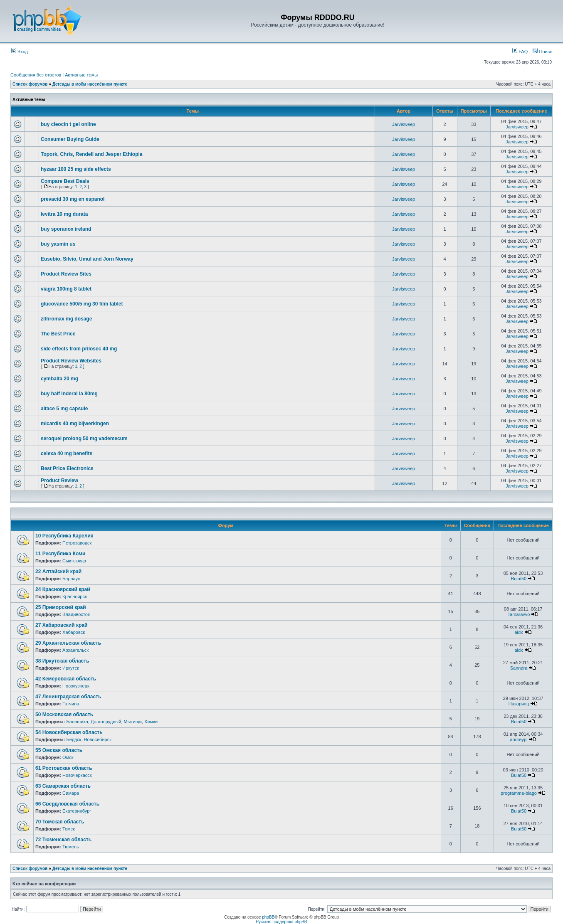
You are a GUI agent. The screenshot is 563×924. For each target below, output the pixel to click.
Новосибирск (98, 739)
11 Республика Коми (60, 554)
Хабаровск (74, 632)
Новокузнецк (76, 686)
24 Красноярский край (63, 589)
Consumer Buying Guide (70, 139)
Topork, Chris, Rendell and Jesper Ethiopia (92, 154)
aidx (519, 632)
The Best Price (58, 334)
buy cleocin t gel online (68, 124)
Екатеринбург (77, 811)
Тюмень (71, 847)
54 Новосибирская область (69, 732)
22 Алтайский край (58, 572)
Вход (20, 52)
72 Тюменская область (63, 840)
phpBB (268, 917)
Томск (69, 829)
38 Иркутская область (62, 661)
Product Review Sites (66, 274)
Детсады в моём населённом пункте (90, 84)
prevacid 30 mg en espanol (73, 199)
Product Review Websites (71, 361)
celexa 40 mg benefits (67, 453)
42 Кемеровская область (66, 679)
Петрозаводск (77, 543)
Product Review (59, 480)
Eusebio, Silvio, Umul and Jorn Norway (87, 259)
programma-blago (519, 793)
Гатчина (71, 704)
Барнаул (71, 579)
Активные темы (81, 75)
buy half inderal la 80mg (69, 394)
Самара (71, 793)
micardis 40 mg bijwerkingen (75, 424)
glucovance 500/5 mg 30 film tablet (82, 304)
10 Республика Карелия (64, 536)
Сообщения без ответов (36, 75)
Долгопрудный (106, 722)
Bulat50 (519, 579)
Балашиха (77, 722)
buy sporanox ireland (66, 229)
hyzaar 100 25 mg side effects (76, 169)
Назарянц (519, 704)
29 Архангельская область (68, 643)
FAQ (520, 52)
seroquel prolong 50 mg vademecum (84, 439)
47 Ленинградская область (68, 697)
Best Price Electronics (67, 468)
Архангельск (75, 650)
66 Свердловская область (67, 804)
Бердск (74, 739)
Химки (151, 722)
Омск (68, 757)
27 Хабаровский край (61, 625)
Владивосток (76, 614)
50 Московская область (64, 715)
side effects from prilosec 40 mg (79, 349)
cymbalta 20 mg (59, 379)
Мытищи (132, 722)
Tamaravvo (519, 614)
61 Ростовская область (64, 768)
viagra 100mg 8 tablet (66, 289)
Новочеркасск (77, 775)
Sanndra (519, 668)
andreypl (519, 739)
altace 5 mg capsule (64, 409)
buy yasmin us (58, 244)
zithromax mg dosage (66, 319)
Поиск (542, 52)
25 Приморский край (61, 607)
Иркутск (71, 668)
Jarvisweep (404, 124)
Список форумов (30, 84)
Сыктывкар (74, 561)
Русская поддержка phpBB (281, 922)
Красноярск (75, 596)
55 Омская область (59, 750)
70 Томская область (60, 822)
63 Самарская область (63, 786)
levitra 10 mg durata (64, 214)
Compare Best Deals (65, 181)
